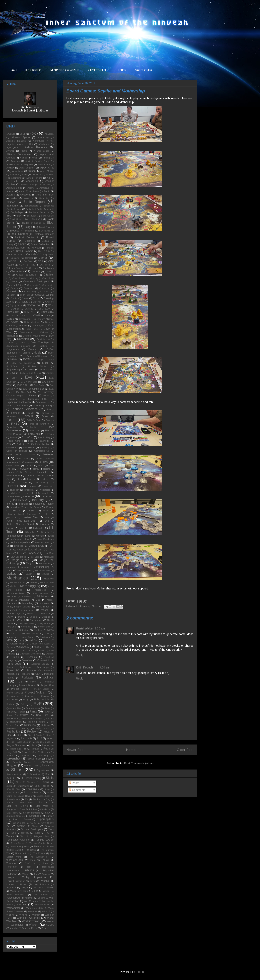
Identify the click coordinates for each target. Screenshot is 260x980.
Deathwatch (26, 332)
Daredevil (23, 326)
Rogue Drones (43, 742)
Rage (47, 708)
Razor (9, 715)
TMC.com (30, 863)
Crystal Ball (34, 305)
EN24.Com (12, 366)
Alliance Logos (41, 151)
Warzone (32, 911)
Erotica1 (49, 373)
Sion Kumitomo (14, 774)
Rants (33, 711)
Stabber (10, 803)
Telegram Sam (41, 836)
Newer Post (75, 750)
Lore (20, 553)
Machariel (49, 557)
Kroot (51, 536)
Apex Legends (27, 168)
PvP (38, 704)
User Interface (41, 884)
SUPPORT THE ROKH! (98, 70)
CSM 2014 (47, 312)
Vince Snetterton (16, 895)
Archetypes (18, 171)
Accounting (43, 137)
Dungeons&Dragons (37, 356)
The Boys (30, 850)
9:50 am (104, 667)
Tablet (35, 826)
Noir (47, 633)
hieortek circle (13, 476)
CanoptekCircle (14, 255)
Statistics (46, 809)
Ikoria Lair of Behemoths (36, 493)
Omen (41, 650)
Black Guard (47, 216)
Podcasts (27, 677)
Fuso (31, 441)
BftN (19, 216)
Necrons (11, 627)
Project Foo (47, 685)
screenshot (13, 759)
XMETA (50, 925)
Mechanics (17, 578)
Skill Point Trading (31, 778)
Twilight (10, 878)
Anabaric (15, 161)
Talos (51, 829)
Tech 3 (24, 836)
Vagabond (11, 888)
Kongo (28, 536)
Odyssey (24, 647)
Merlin (13, 586)
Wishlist (36, 915)
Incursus (18, 500)
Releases (11, 728)
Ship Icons (48, 766)
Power (33, 682)
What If (46, 911)
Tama (13, 833)
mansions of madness (18, 567)
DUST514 (12, 360)
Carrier (43, 258)
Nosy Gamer (28, 637)
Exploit (10, 406)
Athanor (10, 191)
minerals (26, 596)
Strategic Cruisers (15, 816)
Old (8, 650)
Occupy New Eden (40, 644)
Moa (38, 600)
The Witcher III (39, 857)
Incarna (29, 496)
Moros (30, 613)
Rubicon (48, 749)
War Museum (31, 901)
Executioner (12, 399)
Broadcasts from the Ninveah (24, 248)
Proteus (45, 696)
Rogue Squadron (16, 745)
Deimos (44, 332)
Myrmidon (11, 620)
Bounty (10, 244)
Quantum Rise (14, 708)
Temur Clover (17, 843)
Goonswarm (28, 462)
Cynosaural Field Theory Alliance (36, 319)
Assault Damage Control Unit (35, 184)
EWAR (46, 396)
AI (18, 147)
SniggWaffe (23, 786)
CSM (51, 305)
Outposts (32, 657)
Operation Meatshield (31, 654)
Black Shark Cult (34, 219)
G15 (8, 444)
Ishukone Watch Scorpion (21, 514)
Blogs (28, 227)
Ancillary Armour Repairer (20, 164)
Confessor (29, 288)
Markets (11, 574)
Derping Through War (34, 336)
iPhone (50, 507)
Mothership (83, 606)
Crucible (23, 302)
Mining (10, 600)
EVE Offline (23, 385)
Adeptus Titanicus (16, 141)
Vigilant (46, 891)
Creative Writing (44, 295)
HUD (24, 483)
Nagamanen (36, 620)
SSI (26, 799)
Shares (27, 766)
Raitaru (10, 712)
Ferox (45, 416)
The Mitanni (39, 853)
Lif (8, 546)
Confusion (44, 288)
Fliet (47, 431)
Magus (30, 563)
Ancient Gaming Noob (37, 161)
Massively (30, 574)
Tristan (26, 874)
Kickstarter (38, 528)
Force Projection (15, 434)
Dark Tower (32, 329)
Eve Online (39, 385)
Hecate (47, 469)
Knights (45, 532)
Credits (14, 298)
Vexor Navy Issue (19, 891)
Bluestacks (44, 231)
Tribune (29, 870)
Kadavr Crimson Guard (20, 524)
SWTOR (21, 826)
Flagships (11, 427)
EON (23, 373)
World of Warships (28, 918)
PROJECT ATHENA (143, 70)
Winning (23, 915)
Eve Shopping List (33, 389)
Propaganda (12, 696)
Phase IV (12, 670)
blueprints (29, 231)
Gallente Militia (40, 444)
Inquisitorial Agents (43, 504)
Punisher (11, 704)
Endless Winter (37, 366)
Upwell (24, 884)
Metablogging (30, 586)
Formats (49, 434)
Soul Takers (12, 793)
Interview (15, 507)
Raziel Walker (85, 628)
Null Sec (33, 640)
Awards (11, 195)
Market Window (42, 570)
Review (32, 731)
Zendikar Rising (30, 928)
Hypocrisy (29, 490)
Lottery (32, 553)
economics (29, 363)
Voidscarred (13, 898)
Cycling (10, 319)
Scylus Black (34, 759)
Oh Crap (38, 647)
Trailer (29, 867)
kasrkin (10, 528)
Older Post (185, 750)
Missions (24, 600)
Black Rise (15, 219)
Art (48, 178)
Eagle (40, 360)
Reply (80, 655)
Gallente (21, 444)
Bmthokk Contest (17, 234)
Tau (47, 833)
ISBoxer (16, 511)
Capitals (31, 254)
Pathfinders (25, 667)
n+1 (23, 620)
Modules (44, 603)
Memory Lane (47, 582)
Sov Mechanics (33, 793)
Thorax (45, 860)
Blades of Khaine (32, 223)
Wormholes (17, 925)
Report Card (42, 728)
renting (26, 728)
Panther (10, 667)
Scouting (43, 756)
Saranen (46, 752)
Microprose (40, 590)
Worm (50, 921)
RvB (15, 752)
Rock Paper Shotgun (20, 742)
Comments (77, 790)
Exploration (23, 406)
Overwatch (43, 660)
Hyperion (15, 490)
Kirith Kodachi (85, 667)
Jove (47, 517)
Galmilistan (29, 448)
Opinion (50, 654)
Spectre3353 (43, 796)
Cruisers (49, 302)
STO (47, 813)
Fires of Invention (39, 424)
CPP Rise (25, 295)
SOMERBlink (32, 789)
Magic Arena (20, 560)
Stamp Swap (26, 803)
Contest (11, 291)
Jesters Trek (31, 517)
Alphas (23, 158)
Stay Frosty (12, 813)
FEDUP (29, 416)
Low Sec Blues (18, 557)
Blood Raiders (46, 227)
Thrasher (11, 863)
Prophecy (30, 696)
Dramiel (33, 349)
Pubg (26, 699)
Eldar (45, 363)
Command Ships (15, 285)
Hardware (23, 469)
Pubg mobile (42, 699)
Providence (12, 699)
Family (50, 409)
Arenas (14, 174)
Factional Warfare (24, 409)
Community (48, 285)
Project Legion (42, 689)
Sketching (11, 778)
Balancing (44, 198)
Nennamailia (27, 627)
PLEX (37, 674)
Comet (14, 282)
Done (22, 343)
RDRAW (24, 715)
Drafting (43, 346)
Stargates (11, 809)
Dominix (10, 343)
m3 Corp (35, 557)
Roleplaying (48, 745)
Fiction (11, 420)
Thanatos (39, 847)
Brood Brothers (25, 251)
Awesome (26, 195)
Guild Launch (13, 466)
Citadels (48, 275)
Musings (46, 617)
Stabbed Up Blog (41, 799)
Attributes (34, 191)
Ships (17, 770)
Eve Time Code (24, 392)
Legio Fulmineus (45, 539)
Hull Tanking (41, 483)
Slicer (9, 786)
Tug (36, 874)
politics (48, 677)
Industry (38, 500)
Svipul (33, 823)
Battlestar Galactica (39, 212)
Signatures (43, 770)
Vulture (41, 898)
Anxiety (10, 168)
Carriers (11, 261)
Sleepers (31, 782)
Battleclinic (12, 206)
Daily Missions (32, 322)
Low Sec (49, 553)
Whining (10, 915)
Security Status (22, 762)
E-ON (26, 359)
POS (19, 682)
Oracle (15, 657)
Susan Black (19, 823)
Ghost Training (23, 459)
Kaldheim (45, 524)
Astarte (31, 188)
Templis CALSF (45, 840)
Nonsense (11, 637)
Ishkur (32, 511)
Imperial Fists (13, 496)
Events (33, 396)
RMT (39, 739)
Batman (11, 202)
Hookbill (10, 483)
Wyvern (34, 925)
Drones (26, 353)
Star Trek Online (17, 806)
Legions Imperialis (20, 542)
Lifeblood (19, 546)
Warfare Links (42, 905)
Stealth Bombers (32, 813)
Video (35, 891)
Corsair (10, 295)
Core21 (46, 292)
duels (38, 353)
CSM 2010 (44, 309)
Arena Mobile (47, 171)
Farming (45, 413)
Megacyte (49, 579)
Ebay (51, 360)
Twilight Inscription (16, 881)
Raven (47, 712)
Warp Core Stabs (35, 908)
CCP (40, 261)
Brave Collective (40, 244)
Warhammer (13, 908)
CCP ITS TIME (27, 265)
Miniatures (43, 596)
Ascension (32, 181)
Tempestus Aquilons (18, 840)
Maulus (45, 574)
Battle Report (34, 202)
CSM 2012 (12, 312)
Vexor (50, 888)
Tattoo (37, 833)
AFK (31, 144)
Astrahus (44, 188)
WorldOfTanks (31, 921)
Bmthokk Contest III (27, 237)
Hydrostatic (48, 486)
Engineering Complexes (20, 370)
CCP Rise (45, 265)
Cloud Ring (48, 278)
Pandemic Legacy (39, 664)
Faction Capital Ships (43, 406)
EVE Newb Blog (29, 382)
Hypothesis (44, 490)
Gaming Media (14, 455)
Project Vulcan (35, 692)
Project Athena (27, 685)
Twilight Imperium (34, 877)
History (31, 479)
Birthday (31, 216)
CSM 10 (15, 309)
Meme (32, 582)
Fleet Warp (35, 431)
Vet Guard (38, 888)
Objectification (17, 644)
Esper (14, 378)
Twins (32, 881)
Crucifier (37, 302)
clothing (34, 278)
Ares (24, 174)
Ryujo (25, 752)
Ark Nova (37, 174)
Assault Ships (14, 188)
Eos (31, 373)
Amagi (35, 158)
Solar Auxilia (42, 786)
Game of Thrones (17, 451)
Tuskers (46, 874)
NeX (14, 633)
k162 (46, 521)
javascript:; (12, 517)
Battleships (17, 212)
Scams (10, 756)
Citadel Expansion (27, 275)
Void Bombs (41, 895)
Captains (15, 258)
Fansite (30, 413)
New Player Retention (18, 630)
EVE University (45, 392)
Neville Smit (44, 627)
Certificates (48, 268)
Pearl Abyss (43, 667)
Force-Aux (34, 434)
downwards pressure (18, 346)
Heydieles (43, 472)
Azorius (28, 198)
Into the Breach (33, 507)
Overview (27, 660)
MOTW (10, 617)
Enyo (13, 373)
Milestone (11, 596)
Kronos (40, 536)
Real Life (42, 715)
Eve (29, 377)
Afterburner (44, 144)
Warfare (21, 904)
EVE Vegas (17, 396)
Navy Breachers (26, 623)
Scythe (96, 606)
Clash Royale (19, 278)
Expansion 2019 (38, 399)
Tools (46, 863)
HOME (14, 70)
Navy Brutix (44, 623)
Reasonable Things (32, 718)
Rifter (9, 735)
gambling (45, 448)
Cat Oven (28, 261)
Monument (29, 610)
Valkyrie (24, 888)
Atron (22, 191)
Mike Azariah (40, 593)
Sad (34, 752)
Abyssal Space (21, 137)
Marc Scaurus (24, 570)
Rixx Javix (26, 739)
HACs (41, 466)
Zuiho (44, 928)
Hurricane (32, 486)
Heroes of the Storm (18, 472)
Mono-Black (43, 607)
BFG (9, 216)
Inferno (10, 504)
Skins (18, 782)
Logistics (34, 549)
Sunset (27, 819)
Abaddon (49, 134)
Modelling (28, 603)
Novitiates (45, 637)
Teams (10, 836)
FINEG (15, 424)
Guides (43, 462)
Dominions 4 (43, 339)
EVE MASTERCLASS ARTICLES (64, 70)
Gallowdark (12, 448)
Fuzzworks (44, 441)
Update (10, 884)
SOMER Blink (14, 789)
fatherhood (12, 416)
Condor (14, 288)
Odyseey (11, 647)
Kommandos (13, 536)
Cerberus (34, 268)
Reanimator (12, 718)
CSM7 (25, 316)
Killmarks (30, 532)
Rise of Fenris (35, 735)
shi (36, 766)
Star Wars (42, 806)
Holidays (45, 479)
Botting (45, 241)
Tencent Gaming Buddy (41, 843)
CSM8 (37, 316)
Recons (50, 718)
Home (131, 750)
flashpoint (32, 427)
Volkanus (29, 898)
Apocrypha (47, 167)
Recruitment (16, 722)
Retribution (13, 731)
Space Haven (25, 796)
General (48, 454)
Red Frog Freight (36, 722)
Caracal (29, 258)
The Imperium (22, 853)
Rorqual (35, 749)
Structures (35, 816)
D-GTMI (15, 322)
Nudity (21, 640)
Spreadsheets (13, 799)
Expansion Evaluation (19, 402)
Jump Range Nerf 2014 (21, 521)
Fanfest (15, 413)
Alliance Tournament (19, 154)
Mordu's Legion (14, 613)
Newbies (38, 630)
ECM (14, 363)
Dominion (23, 339)
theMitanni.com (15, 860)
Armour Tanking (34, 178)
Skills (50, 778)
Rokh (34, 745)
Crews (25, 298)
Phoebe (31, 670)
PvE (22, 704)
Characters (17, 271)
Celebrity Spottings (16, 268)
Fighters (50, 420)
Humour (12, 486)
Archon (32, 171)
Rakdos (22, 712)
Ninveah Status (30, 633)
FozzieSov (27, 437)
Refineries (30, 725)
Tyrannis (45, 881)
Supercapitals (45, 819)
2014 (22, 134)
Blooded (15, 231)
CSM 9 (14, 316)
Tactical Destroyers (32, 829)
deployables (12, 336)
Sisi (47, 774)
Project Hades (19, 689)
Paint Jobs (14, 664)
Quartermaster (33, 708)
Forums (14, 437)
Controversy (30, 292)
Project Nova (13, 693)
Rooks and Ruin (18, 749)
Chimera (36, 272)
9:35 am (100, 628)
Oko (48, 647)
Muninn (33, 617)
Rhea (46, 732)
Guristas (29, 466)
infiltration (24, 504)
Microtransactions (15, 593)
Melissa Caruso (18, 582)
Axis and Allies (45, 195)
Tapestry (25, 833)
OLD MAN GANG (24, 650)
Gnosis (38, 459)
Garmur (32, 455)
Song (47, 789)
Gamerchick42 (41, 451)
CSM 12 (29, 309)
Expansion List (43, 402)
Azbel (14, 198)
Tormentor (11, 867)
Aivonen (10, 151)
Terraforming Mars (19, 847)
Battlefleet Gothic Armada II (40, 209)
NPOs (10, 640)
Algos (24, 151)
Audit (46, 191)
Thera (32, 860)
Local (20, 550)
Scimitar (26, 756)
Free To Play (44, 437)
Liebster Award (43, 542)
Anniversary (44, 164)
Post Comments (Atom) (139, 763)
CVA (48, 316)
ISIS (46, 514)
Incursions (47, 496)
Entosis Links (47, 370)
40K (33, 134)
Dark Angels (38, 326)
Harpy (36, 469)
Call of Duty (44, 251)
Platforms (26, 674)
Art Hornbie (13, 181)
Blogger (141, 972)
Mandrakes (44, 563)
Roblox (50, 739)
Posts (74, 783)
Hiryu (19, 479)
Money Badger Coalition (19, 607)
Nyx (45, 640)
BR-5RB (22, 244)
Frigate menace (15, 441)
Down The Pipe (40, 343)
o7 (52, 640)
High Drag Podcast (34, 476)
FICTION (122, 70)
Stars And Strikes (29, 809)
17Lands (11, 134)
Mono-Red (12, 610)
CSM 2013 (30, 312)
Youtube (14, 928)
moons (45, 610)
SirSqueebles (34, 774)
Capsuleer (48, 255)
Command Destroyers (36, 282)
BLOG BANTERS (33, 70)
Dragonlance (13, 349)
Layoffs (29, 539)
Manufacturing (42, 567)
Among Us (48, 158)
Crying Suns (16, 305)
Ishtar (46, 511)
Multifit (21, 617)
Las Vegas (15, 539)
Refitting (45, 725)
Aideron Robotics (36, 147)
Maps (9, 570)
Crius (36, 298)
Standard (44, 803)
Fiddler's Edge (34, 420)
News (51, 630)
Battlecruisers (31, 206)
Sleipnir (45, 782)
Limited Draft (36, 546)
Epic (39, 373)
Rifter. (20, 735)
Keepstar (23, 528)
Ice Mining (12, 493)
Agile (9, 147)
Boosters (30, 241)
